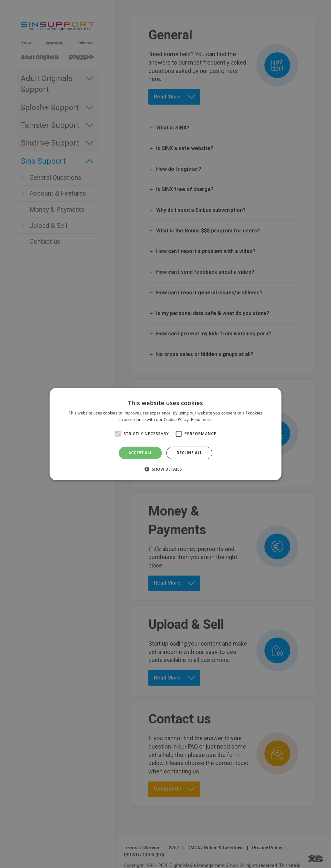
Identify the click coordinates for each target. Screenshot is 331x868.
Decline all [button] (189, 453)
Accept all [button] (140, 453)
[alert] (165, 434)
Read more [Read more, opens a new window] (201, 419)
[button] (165, 469)
